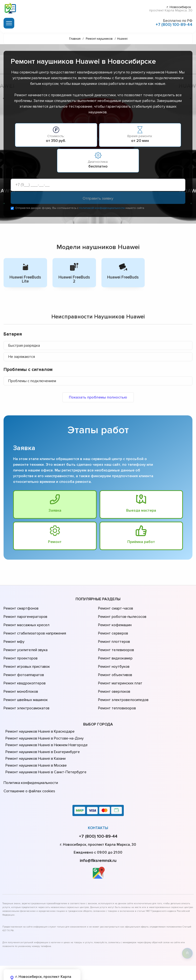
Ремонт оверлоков (114, 675)
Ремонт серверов (113, 629)
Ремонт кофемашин (114, 622)
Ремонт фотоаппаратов (23, 662)
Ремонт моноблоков (20, 675)
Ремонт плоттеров (113, 635)
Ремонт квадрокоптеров (24, 669)
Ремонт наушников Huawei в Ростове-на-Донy (43, 718)
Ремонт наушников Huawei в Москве (35, 745)
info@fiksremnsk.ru (98, 837)
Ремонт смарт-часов (115, 609)
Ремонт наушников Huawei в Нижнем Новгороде (45, 725)
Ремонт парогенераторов (25, 615)
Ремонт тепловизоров (116, 689)
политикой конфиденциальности (102, 209)
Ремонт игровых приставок (26, 655)
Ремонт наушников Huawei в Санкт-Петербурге (44, 752)
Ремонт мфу (13, 635)
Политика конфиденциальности (30, 762)
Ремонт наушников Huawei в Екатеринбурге (41, 731)
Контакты (98, 804)
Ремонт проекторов (20, 649)
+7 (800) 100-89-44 (174, 23)
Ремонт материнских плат (119, 669)
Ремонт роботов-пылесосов (122, 615)
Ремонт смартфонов (20, 609)
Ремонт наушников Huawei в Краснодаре (39, 711)
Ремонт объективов (115, 662)
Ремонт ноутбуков (113, 655)
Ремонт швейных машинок (25, 682)
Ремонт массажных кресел (26, 622)
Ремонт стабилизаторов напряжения (34, 629)
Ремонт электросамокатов (25, 689)
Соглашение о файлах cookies (29, 768)
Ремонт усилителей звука (24, 642)
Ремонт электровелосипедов (122, 682)
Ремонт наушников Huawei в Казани (35, 738)
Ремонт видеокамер (115, 649)
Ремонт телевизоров (115, 642)
